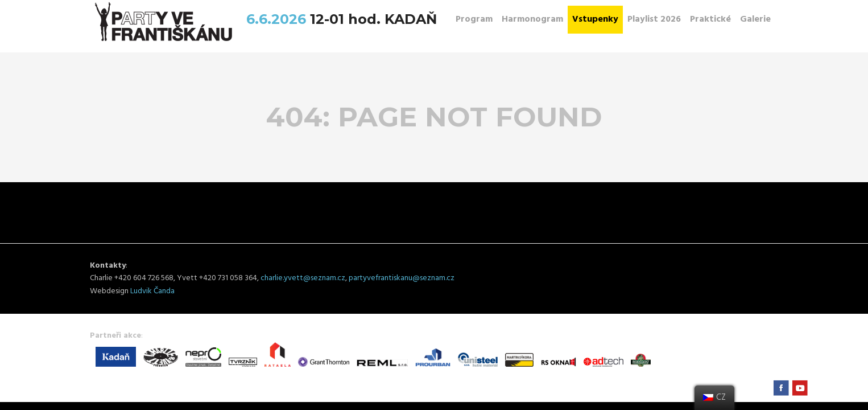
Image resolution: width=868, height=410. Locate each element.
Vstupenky (595, 19)
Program (474, 19)
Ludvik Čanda (152, 291)
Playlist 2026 (654, 19)
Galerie (755, 19)
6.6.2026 (278, 19)
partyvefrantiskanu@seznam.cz (402, 278)
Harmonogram (532, 19)
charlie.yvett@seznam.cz (303, 278)
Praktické (710, 19)
